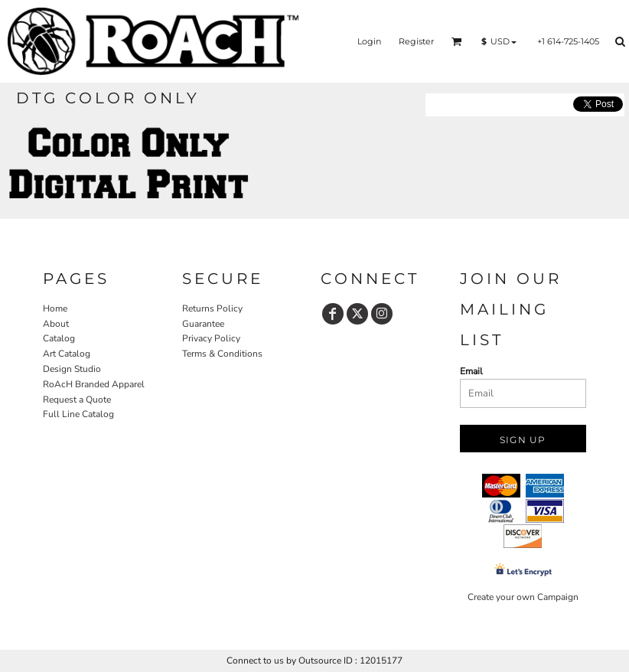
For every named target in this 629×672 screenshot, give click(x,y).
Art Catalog (67, 354)
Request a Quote (77, 400)
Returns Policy (212, 308)
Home (55, 308)
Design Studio (72, 369)
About (56, 324)
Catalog (59, 338)
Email (471, 371)
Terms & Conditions (222, 354)
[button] (457, 41)
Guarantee (203, 324)
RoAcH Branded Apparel (94, 384)
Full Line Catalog (78, 414)
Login (369, 41)
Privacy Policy (211, 338)
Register (416, 41)
